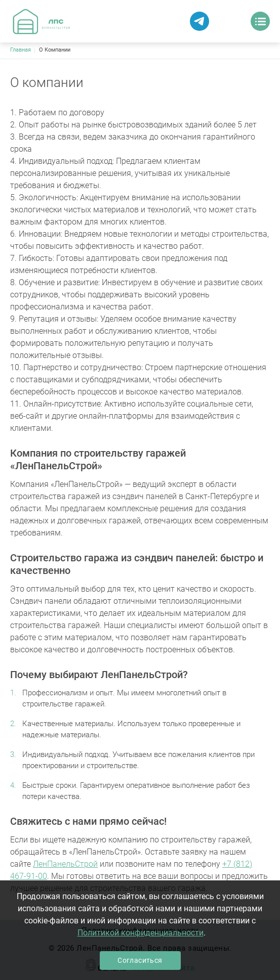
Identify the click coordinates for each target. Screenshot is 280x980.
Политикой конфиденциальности (141, 933)
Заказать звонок (232, 21)
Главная (21, 50)
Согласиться (140, 960)
